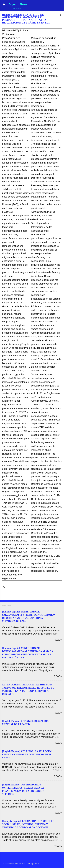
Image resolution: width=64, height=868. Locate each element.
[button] (60, 15)
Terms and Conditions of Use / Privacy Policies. (22, 864)
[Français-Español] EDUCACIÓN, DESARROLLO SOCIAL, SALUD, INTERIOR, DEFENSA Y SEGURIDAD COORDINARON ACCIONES (28, 824)
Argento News (18, 4)
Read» (58, 640)
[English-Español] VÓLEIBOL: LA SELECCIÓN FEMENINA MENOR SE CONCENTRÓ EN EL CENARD (27, 754)
